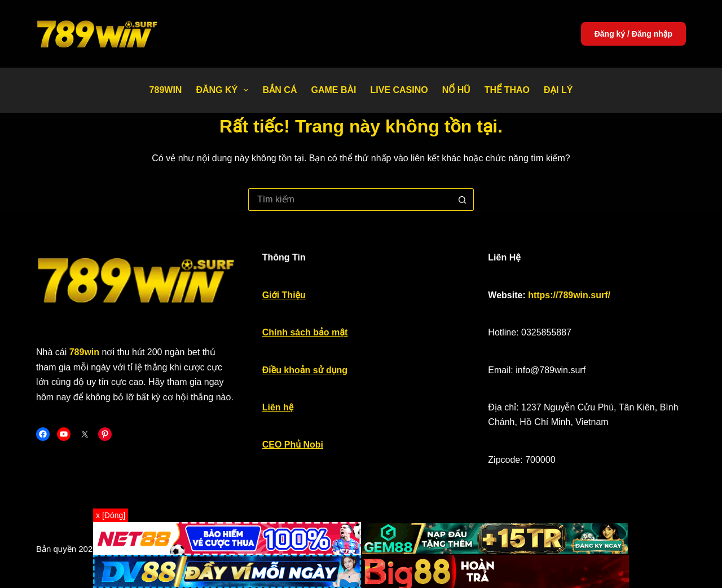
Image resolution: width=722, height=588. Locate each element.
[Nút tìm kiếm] (463, 200)
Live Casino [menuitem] (399, 90)
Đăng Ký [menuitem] (224, 90)
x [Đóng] (111, 515)
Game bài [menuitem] (333, 90)
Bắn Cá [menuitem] (279, 90)
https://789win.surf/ (569, 295)
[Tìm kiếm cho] (350, 200)
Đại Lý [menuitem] (558, 90)
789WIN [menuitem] (166, 90)
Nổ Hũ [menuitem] (456, 90)
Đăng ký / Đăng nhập (633, 34)
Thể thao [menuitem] (507, 90)
